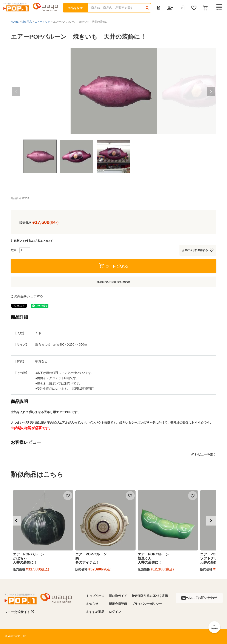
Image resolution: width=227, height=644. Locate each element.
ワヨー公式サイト (19, 612)
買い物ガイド (118, 596)
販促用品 (27, 22)
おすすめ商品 (95, 612)
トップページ (95, 596)
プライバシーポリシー (147, 604)
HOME (15, 22)
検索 (147, 6)
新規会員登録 (118, 604)
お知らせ (92, 604)
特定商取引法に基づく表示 (150, 596)
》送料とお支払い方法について (32, 241)
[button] (16, 521)
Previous (16, 92)
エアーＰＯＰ (42, 22)
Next (211, 92)
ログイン (115, 612)
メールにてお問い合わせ (199, 598)
